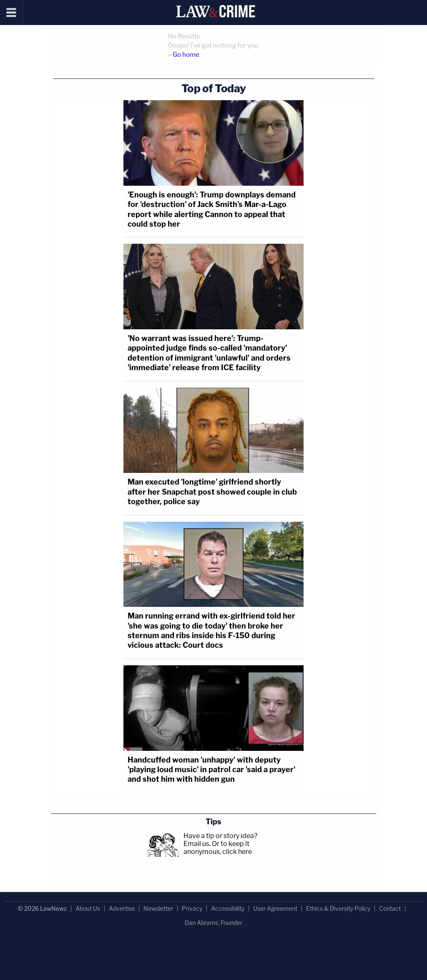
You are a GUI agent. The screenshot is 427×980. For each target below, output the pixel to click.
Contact (390, 908)
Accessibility (228, 908)
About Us (88, 908)
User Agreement (275, 908)
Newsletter (158, 908)
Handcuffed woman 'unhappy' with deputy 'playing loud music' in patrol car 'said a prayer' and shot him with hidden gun (211, 770)
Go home (186, 55)
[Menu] (11, 13)
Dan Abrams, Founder (213, 923)
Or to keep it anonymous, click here (218, 848)
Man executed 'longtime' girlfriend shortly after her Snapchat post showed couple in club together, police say (212, 492)
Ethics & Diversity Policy (338, 908)
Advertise (122, 908)
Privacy (192, 908)
